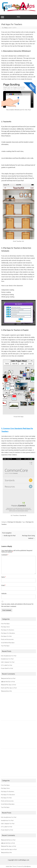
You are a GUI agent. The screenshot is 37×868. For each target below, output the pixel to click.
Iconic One (9, 866)
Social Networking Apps (8, 643)
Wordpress (27, 866)
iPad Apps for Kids (6, 636)
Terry (6, 28)
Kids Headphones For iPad (9, 656)
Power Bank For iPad (7, 668)
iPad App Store (5, 627)
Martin (3, 688)
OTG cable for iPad (7, 665)
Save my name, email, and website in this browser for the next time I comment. (17, 605)
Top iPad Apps (5, 646)
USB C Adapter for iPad (8, 662)
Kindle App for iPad (9, 536)
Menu (18, 17)
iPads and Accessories (7, 639)
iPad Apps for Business (8, 630)
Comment (5, 555)
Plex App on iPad (11, 685)
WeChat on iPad (11, 678)
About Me (9, 691)
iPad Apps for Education (15, 522)
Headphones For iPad (7, 659)
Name (4, 577)
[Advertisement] (16, 707)
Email (4, 585)
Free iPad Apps (5, 624)
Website (4, 594)
